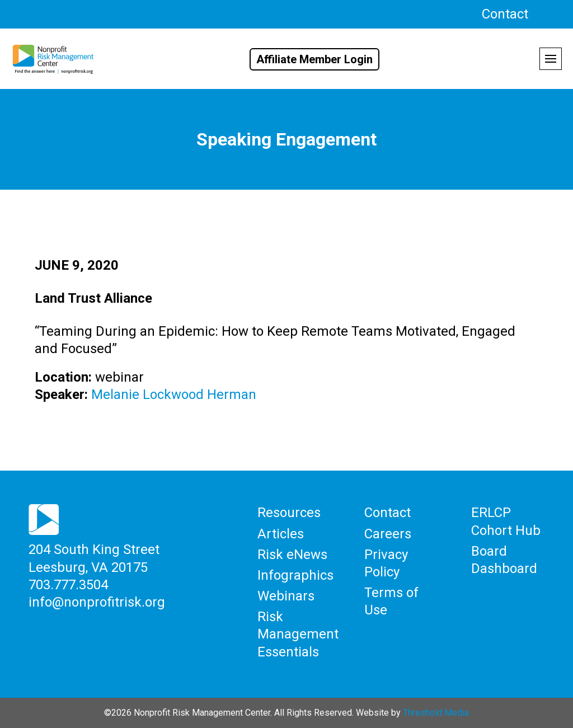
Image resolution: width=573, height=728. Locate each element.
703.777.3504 (68, 585)
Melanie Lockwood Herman (174, 394)
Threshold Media (436, 713)
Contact (505, 14)
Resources (289, 513)
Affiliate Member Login (314, 59)
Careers (388, 534)
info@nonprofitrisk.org (97, 602)
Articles (281, 534)
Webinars (286, 596)
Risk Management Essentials (298, 634)
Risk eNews (292, 555)
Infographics (295, 575)
